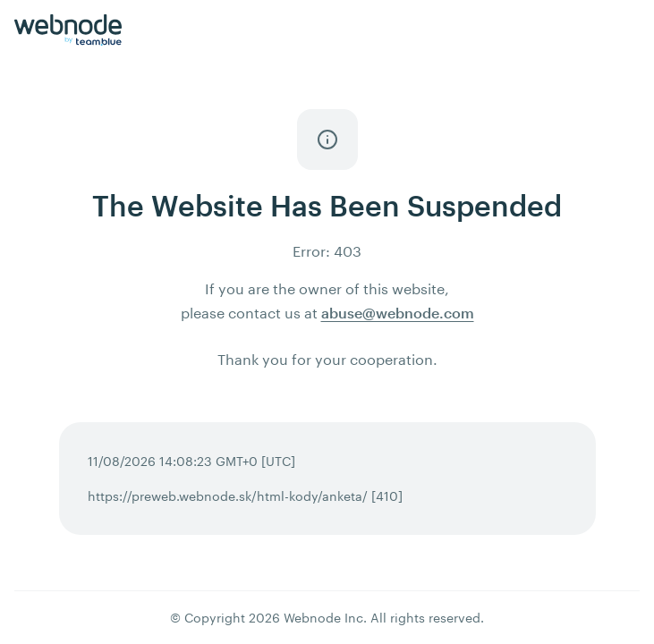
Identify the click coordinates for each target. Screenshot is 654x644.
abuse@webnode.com (398, 313)
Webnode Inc (323, 618)
